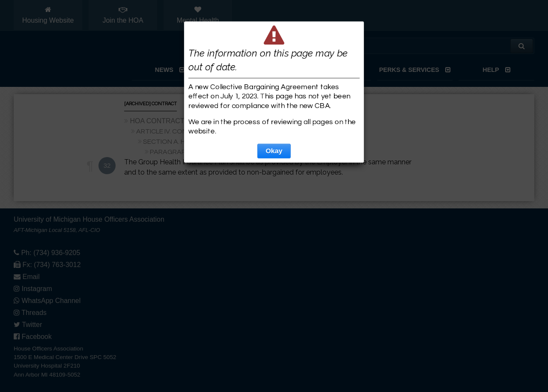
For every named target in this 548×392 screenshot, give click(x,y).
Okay (274, 151)
